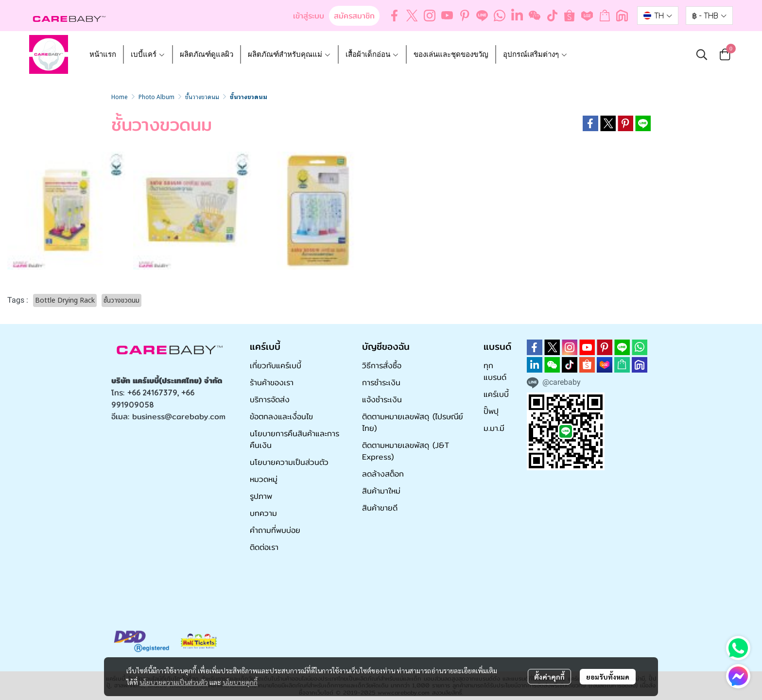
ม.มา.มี (494, 428)
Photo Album (156, 96)
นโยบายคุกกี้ (240, 682)
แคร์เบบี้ (496, 394)
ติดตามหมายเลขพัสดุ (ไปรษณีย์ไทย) (413, 422)
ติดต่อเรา (264, 547)
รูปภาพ (261, 496)
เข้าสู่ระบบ (309, 16)
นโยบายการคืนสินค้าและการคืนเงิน (294, 439)
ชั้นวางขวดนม (202, 96)
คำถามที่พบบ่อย (275, 530)
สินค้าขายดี (380, 508)
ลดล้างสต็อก (383, 474)
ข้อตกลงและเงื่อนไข (281, 417)
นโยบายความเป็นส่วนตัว (174, 682)
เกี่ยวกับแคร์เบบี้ (276, 366)
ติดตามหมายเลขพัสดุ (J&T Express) (406, 451)
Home (120, 96)
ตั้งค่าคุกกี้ (549, 677)
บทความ (263, 513)
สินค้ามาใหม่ (381, 491)
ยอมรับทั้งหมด (608, 677)
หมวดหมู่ (264, 479)
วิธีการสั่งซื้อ (382, 366)
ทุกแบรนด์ (495, 371)
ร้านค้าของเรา (272, 383)
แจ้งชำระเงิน (382, 400)
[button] (658, 16)
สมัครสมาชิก (354, 16)
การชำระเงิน (381, 383)
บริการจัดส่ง (270, 400)
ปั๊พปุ (491, 411)
